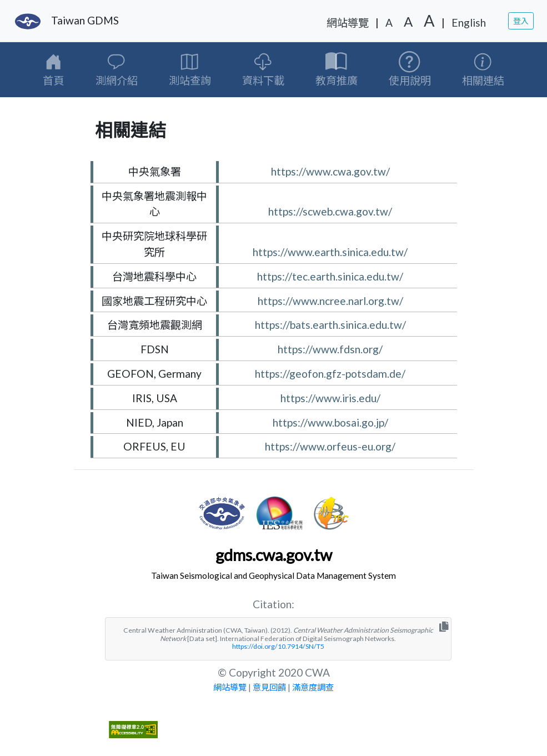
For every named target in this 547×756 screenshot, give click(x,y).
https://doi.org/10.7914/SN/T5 (278, 646)
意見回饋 (269, 687)
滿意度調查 (313, 687)
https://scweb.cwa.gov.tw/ (330, 211)
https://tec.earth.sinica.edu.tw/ (330, 276)
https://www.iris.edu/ (330, 398)
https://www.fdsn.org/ (330, 349)
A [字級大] (429, 21)
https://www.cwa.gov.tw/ (330, 171)
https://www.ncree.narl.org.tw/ (330, 301)
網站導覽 (348, 22)
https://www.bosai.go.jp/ (330, 422)
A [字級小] (389, 22)
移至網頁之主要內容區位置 (40, 5)
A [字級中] (408, 21)
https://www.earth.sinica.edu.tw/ (330, 252)
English (469, 22)
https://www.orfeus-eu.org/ (330, 446)
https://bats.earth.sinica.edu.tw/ (330, 325)
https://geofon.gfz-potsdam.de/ (330, 374)
